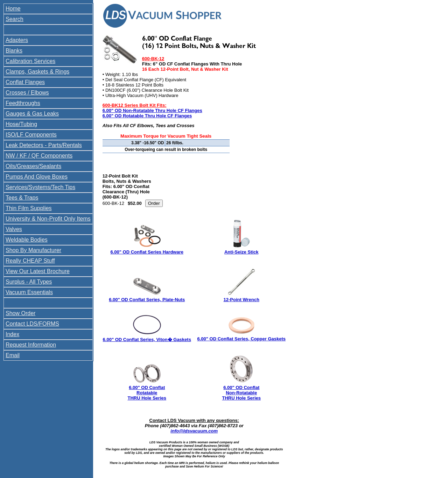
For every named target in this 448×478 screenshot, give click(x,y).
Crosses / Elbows (27, 93)
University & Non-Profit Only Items (48, 219)
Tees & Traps (22, 198)
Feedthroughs (23, 103)
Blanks (14, 51)
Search (15, 19)
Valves (14, 229)
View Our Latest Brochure (38, 271)
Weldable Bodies (27, 240)
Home (13, 9)
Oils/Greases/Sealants (33, 166)
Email (13, 355)
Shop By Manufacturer (33, 250)
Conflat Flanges (25, 82)
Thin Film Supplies (29, 208)
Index (12, 334)
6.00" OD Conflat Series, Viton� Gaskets (147, 340)
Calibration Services (30, 61)
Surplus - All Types (29, 282)
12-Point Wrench (241, 300)
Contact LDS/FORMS (32, 324)
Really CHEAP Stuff (30, 261)
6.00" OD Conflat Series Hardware (147, 252)
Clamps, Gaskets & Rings (37, 72)
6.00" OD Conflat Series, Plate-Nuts (147, 300)
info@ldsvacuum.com (194, 431)
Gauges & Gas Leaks (32, 114)
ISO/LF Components (31, 135)
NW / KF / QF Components (39, 156)
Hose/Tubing (21, 124)
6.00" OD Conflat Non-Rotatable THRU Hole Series (241, 393)
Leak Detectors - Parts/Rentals (44, 145)
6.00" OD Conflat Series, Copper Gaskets (241, 339)
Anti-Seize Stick (241, 252)
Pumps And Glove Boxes (37, 177)
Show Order (20, 313)
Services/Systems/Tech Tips (40, 187)
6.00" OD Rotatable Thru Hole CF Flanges (147, 116)
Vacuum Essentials (29, 292)
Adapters (17, 40)
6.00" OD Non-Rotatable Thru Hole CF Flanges (152, 110)
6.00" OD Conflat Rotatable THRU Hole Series (147, 393)
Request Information (31, 345)
